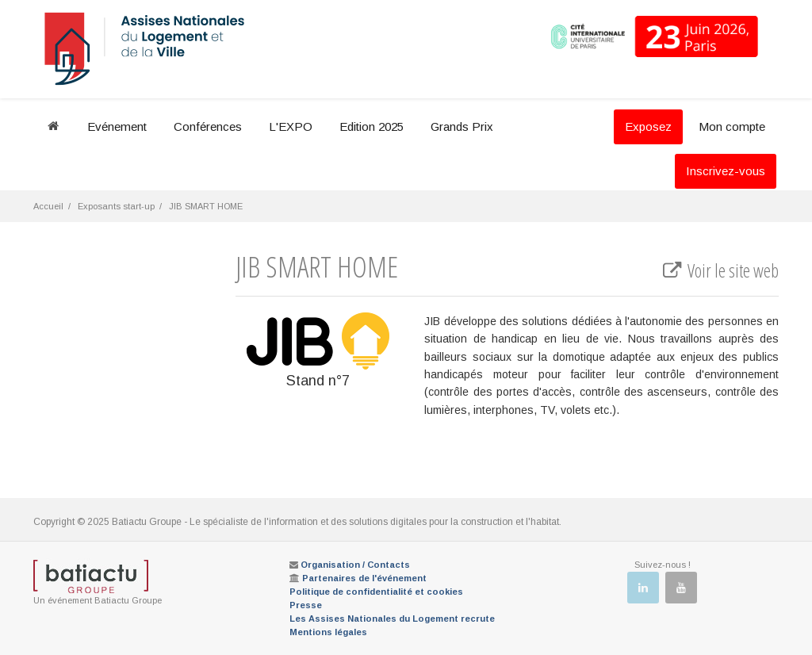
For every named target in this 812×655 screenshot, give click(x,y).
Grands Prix (462, 126)
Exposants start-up (116, 206)
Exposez (648, 126)
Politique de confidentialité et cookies (376, 592)
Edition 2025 (372, 126)
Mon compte (732, 126)
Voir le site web (720, 270)
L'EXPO (291, 126)
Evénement (117, 126)
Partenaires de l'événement (364, 578)
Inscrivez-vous (726, 171)
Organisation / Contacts (355, 565)
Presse (306, 605)
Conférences (208, 126)
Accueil (48, 206)
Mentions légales (328, 632)
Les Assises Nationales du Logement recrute (392, 619)
